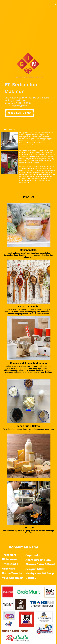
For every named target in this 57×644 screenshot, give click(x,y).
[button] (56, 3)
